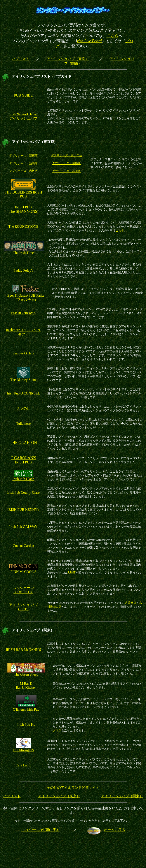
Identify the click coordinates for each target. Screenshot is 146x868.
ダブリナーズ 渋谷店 (66, 163)
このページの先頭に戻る (40, 830)
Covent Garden (23, 546)
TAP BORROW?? (23, 313)
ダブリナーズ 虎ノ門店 (67, 155)
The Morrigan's (23, 749)
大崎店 (71, 573)
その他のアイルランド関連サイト (73, 788)
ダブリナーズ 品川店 (66, 171)
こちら (112, 36)
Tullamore (23, 423)
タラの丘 (23, 408)
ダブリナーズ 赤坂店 (23, 171)
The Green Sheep (26, 673)
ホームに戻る (115, 830)
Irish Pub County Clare (23, 492)
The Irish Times (24, 251)
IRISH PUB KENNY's (23, 510)
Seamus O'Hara (23, 353)
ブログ (57, 730)
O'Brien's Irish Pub (26, 708)
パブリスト (21, 59)
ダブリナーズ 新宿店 (23, 156)
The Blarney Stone (23, 378)
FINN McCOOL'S (23, 572)
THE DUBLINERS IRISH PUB (23, 194)
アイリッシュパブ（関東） (122, 796)
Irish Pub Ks (26, 725)
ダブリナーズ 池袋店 (23, 163)
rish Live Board (89, 41)
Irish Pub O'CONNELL (23, 393)
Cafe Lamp (23, 765)
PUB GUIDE (23, 95)
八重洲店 (130, 603)
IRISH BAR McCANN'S (23, 650)
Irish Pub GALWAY (23, 527)
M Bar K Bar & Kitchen (26, 686)
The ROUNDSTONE (23, 226)
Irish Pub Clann (23, 477)
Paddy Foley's (23, 270)
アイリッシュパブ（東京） (68, 59)
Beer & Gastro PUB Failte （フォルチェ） (26, 296)
